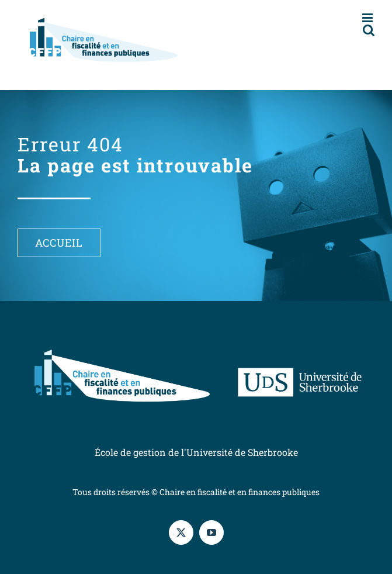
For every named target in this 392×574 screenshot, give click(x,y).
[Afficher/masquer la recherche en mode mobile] (369, 30)
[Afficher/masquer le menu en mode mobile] (368, 18)
